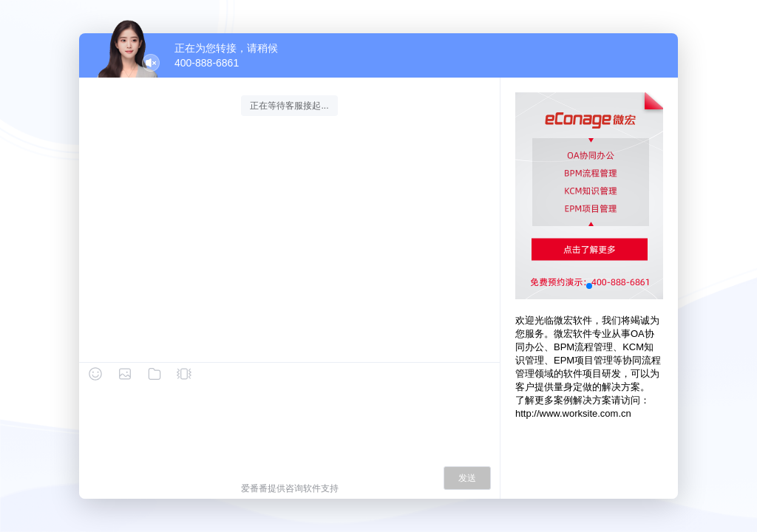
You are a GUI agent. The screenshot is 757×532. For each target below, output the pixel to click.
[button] (589, 286)
